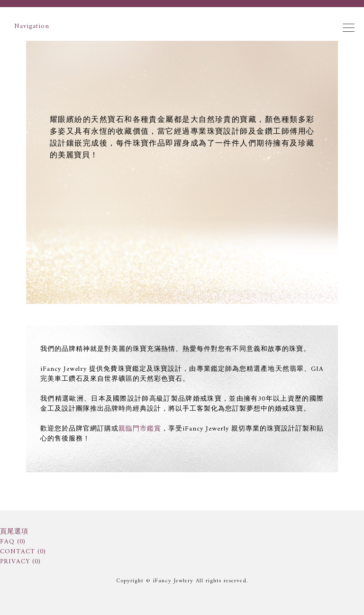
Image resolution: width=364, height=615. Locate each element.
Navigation (184, 26)
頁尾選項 (14, 532)
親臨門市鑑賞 (140, 429)
